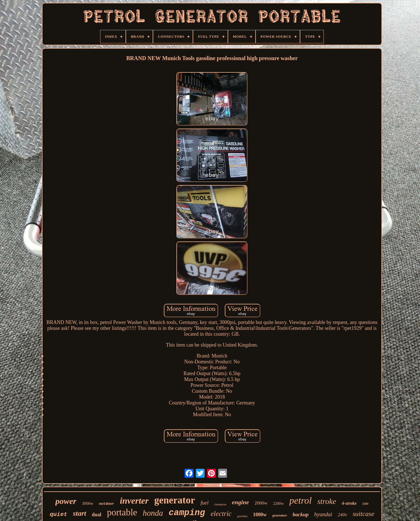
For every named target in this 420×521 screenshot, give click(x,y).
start (80, 513)
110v (365, 504)
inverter (134, 501)
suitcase (363, 514)
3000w (88, 503)
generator (175, 500)
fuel (205, 503)
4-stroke (349, 503)
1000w (260, 515)
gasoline (242, 516)
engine (240, 502)
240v (342, 515)
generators (280, 515)
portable (122, 512)
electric (221, 514)
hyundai (323, 514)
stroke (327, 501)
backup (301, 514)
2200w (279, 504)
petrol (301, 500)
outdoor (107, 504)
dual (96, 515)
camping (187, 513)
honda (153, 513)
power (66, 501)
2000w (261, 503)
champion (220, 504)
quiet (59, 514)
